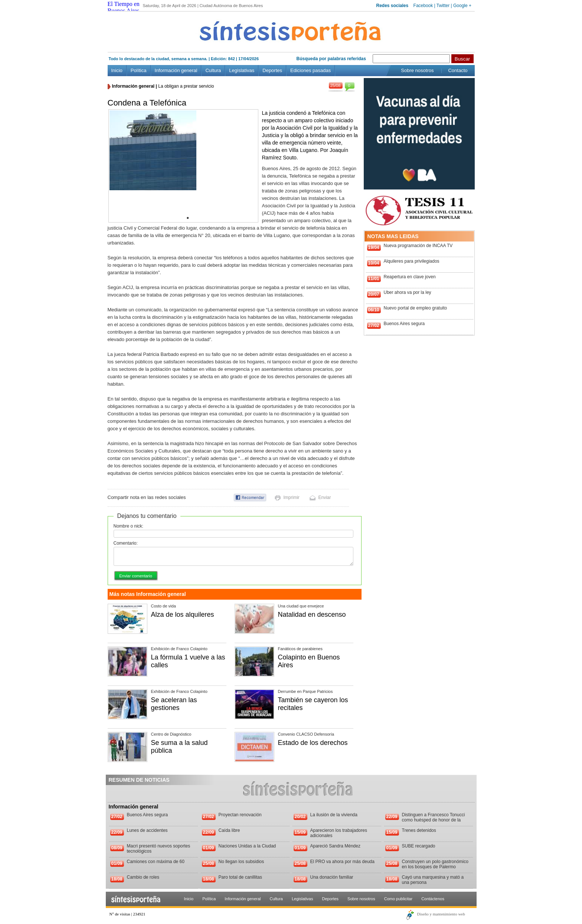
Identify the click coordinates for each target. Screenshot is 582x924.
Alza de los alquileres (183, 615)
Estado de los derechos (313, 743)
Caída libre (229, 830)
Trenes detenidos (419, 830)
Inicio (117, 70)
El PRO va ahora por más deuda (342, 862)
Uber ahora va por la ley (408, 292)
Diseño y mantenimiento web (441, 914)
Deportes (272, 70)
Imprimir (292, 497)
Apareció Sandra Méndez (335, 846)
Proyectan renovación (240, 815)
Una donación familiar (332, 877)
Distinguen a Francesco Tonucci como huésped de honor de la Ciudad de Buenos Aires (434, 820)
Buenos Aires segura (404, 324)
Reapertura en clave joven (410, 277)
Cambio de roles (143, 877)
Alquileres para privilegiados (412, 261)
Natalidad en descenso (312, 615)
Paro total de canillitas (240, 877)
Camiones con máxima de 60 (156, 862)
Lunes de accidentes (147, 830)
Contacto (458, 70)
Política (139, 70)
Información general (176, 70)
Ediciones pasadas (310, 70)
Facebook (423, 6)
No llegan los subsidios (241, 862)
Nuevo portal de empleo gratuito (416, 308)
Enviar (325, 497)
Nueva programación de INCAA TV (418, 246)
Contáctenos (433, 899)
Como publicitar (398, 899)
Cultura (213, 70)
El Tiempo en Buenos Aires (124, 7)
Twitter (443, 6)
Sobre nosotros (417, 70)
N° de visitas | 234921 (127, 914)
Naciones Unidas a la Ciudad (247, 846)
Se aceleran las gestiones (174, 704)
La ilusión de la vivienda (334, 815)
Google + (462, 6)
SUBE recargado (419, 846)
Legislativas (242, 70)
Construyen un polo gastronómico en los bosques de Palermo (435, 864)
